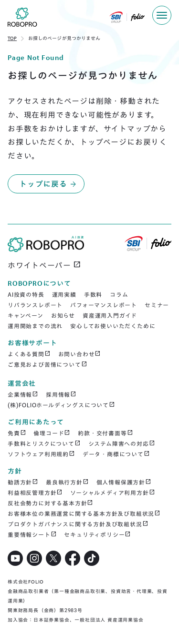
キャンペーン (26, 316)
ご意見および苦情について (47, 364)
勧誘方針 (23, 482)
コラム (119, 295)
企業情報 (23, 394)
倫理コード (52, 433)
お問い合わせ (80, 354)
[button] (162, 15)
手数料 (93, 295)
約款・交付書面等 (105, 433)
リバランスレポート (35, 305)
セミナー (157, 305)
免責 (17, 433)
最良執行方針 (67, 482)
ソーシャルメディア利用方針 (112, 493)
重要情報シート (32, 534)
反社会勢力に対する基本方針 (50, 503)
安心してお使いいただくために (113, 326)
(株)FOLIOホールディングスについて (61, 405)
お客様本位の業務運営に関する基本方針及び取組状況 (84, 513)
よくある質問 (29, 354)
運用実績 (64, 295)
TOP (12, 38)
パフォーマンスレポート (104, 305)
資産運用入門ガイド (110, 316)
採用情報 (61, 394)
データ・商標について (116, 454)
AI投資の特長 (26, 295)
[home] (19, 19)
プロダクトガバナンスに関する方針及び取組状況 (78, 524)
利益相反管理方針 (35, 493)
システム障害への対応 (122, 443)
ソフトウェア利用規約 (41, 454)
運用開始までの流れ (35, 326)
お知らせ (63, 316)
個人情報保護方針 (124, 482)
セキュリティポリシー (97, 534)
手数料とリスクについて (44, 443)
